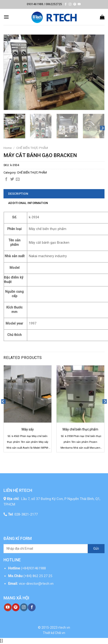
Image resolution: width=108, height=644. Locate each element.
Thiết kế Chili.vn (54, 633)
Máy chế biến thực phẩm (80, 429)
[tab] (54, 194)
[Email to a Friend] (18, 179)
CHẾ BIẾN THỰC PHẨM (32, 148)
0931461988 (35, 4)
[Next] (102, 128)
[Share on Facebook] (6, 179)
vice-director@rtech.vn (36, 584)
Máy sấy (28, 429)
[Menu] (6, 17)
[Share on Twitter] (12, 179)
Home (8, 148)
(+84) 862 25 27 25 (38, 576)
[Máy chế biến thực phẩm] (80, 394)
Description (18, 194)
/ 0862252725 (53, 4)
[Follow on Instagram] (70, 4)
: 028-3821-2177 (23, 514)
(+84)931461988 (33, 568)
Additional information (28, 203)
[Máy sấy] (28, 394)
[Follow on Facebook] (66, 4)
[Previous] (3, 411)
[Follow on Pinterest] (75, 4)
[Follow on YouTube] (79, 4)
